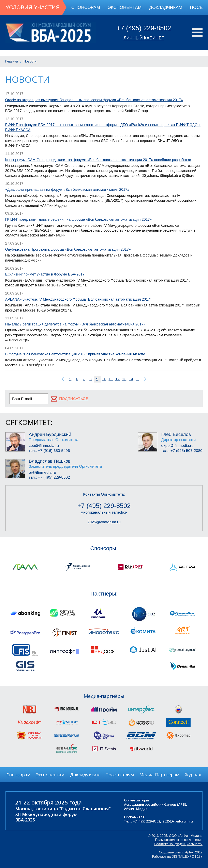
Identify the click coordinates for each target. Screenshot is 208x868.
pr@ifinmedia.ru (42, 472)
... (138, 379)
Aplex (189, 852)
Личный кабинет (144, 38)
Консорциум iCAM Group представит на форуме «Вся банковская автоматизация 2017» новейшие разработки (98, 160)
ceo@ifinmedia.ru (44, 446)
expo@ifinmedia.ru (177, 446)
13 (124, 379)
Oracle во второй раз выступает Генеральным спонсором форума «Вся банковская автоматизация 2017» (94, 100)
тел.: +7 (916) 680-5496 (49, 451)
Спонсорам (86, 7)
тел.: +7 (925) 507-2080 (182, 451)
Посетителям (120, 775)
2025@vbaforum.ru (104, 522)
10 (104, 379)
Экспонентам (125, 7)
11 (111, 379)
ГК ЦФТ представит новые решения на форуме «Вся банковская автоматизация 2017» (79, 219)
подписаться (74, 399)
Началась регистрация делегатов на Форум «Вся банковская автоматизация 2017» (75, 324)
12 (117, 379)
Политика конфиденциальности (178, 844)
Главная (12, 61)
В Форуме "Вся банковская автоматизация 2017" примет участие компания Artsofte (75, 354)
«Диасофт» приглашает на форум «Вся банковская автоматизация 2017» (67, 190)
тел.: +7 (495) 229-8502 (49, 477)
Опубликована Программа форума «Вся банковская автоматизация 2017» (68, 249)
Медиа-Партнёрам (159, 775)
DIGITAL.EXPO (183, 856)
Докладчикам (166, 7)
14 (131, 379)
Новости (30, 61)
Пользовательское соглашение (179, 840)
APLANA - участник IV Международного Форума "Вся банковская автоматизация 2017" (78, 299)
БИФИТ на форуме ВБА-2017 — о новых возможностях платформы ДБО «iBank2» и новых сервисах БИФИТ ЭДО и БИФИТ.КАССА (103, 127)
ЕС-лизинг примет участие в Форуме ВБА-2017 (45, 274)
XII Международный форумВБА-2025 (46, 817)
